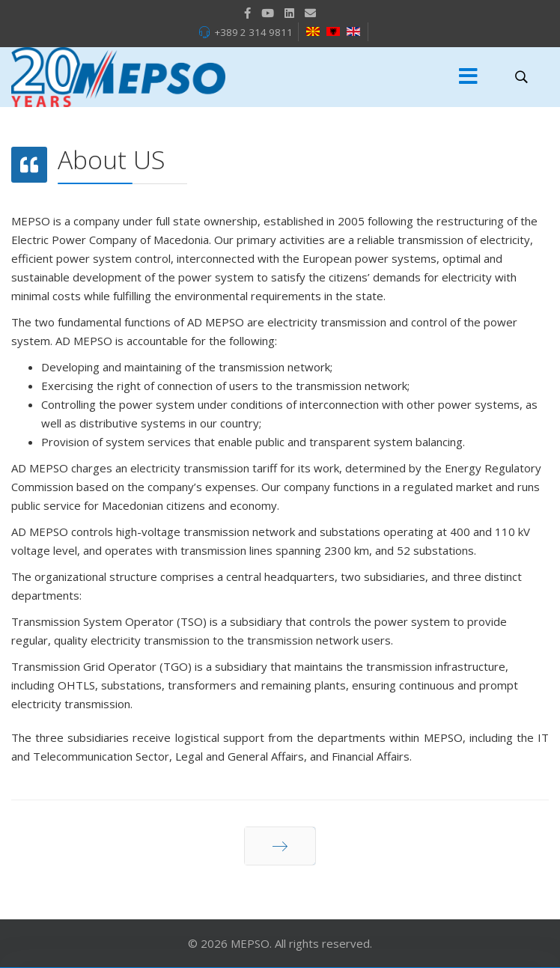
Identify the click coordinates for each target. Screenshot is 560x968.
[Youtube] (268, 13)
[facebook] (247, 13)
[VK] (310, 13)
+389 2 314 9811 (253, 32)
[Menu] (469, 77)
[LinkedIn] (289, 13)
